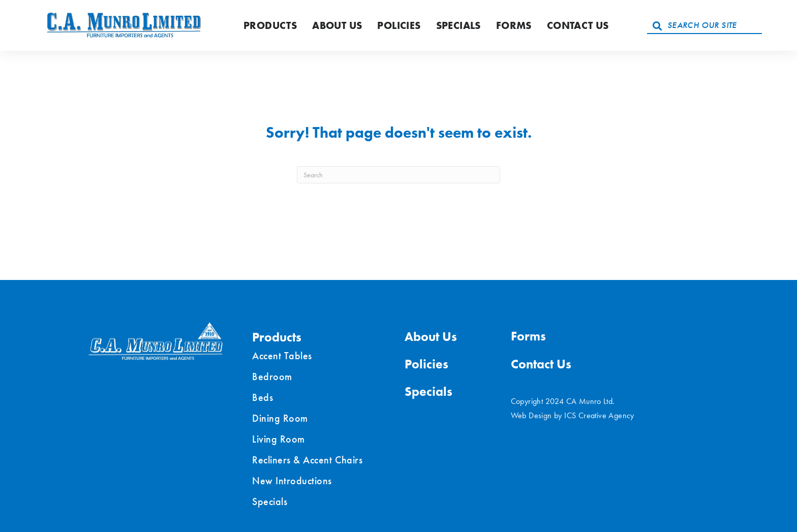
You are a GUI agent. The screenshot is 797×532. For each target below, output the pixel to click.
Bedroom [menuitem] (272, 377)
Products (270, 25)
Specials (458, 25)
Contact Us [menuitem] (541, 364)
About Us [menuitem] (431, 337)
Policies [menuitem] (426, 364)
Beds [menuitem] (263, 397)
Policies (399, 25)
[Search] (398, 175)
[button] (657, 25)
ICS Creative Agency (599, 415)
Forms (514, 25)
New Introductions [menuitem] (292, 481)
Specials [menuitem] (270, 502)
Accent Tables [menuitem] (282, 356)
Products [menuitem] (277, 337)
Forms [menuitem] (528, 336)
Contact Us (578, 25)
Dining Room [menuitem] (280, 418)
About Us (337, 25)
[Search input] (704, 25)
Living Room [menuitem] (279, 439)
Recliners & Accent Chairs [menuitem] (307, 460)
